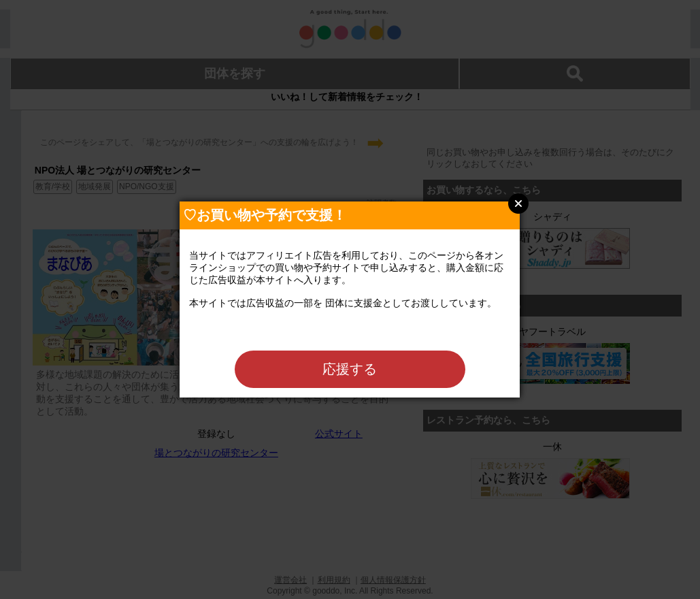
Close (518, 204)
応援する (350, 369)
